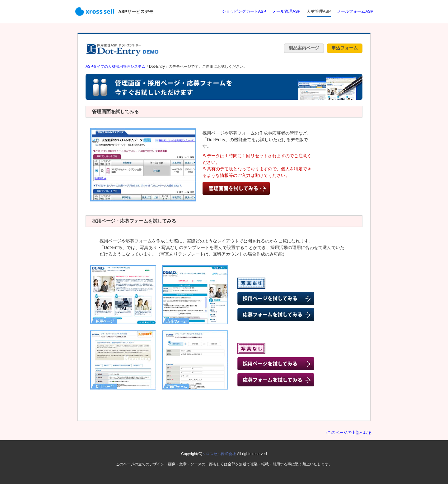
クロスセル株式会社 (219, 454)
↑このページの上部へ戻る (349, 433)
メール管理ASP (286, 11)
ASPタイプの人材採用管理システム (115, 67)
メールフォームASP (355, 11)
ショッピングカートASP (244, 11)
